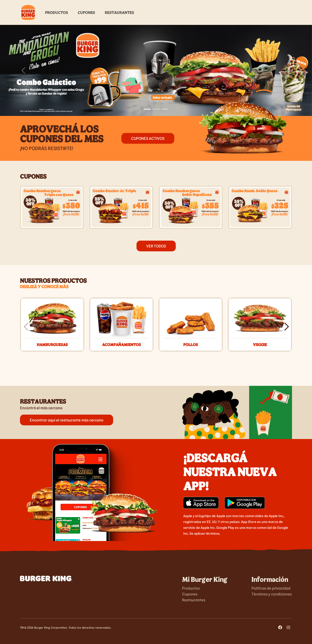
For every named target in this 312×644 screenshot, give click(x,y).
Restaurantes (119, 12)
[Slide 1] (147, 109)
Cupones (86, 12)
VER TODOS (156, 246)
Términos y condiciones (272, 594)
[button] (286, 327)
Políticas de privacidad (271, 588)
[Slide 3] (165, 109)
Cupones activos (148, 138)
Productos (57, 12)
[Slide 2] (156, 109)
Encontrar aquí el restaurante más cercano (67, 420)
